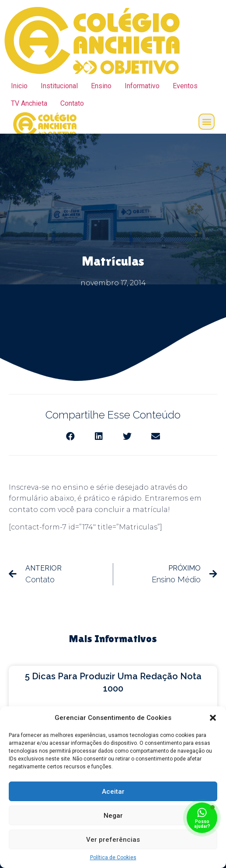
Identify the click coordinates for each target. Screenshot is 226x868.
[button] (213, 718)
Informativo (142, 86)
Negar (113, 816)
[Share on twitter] (127, 437)
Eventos (185, 86)
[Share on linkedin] (99, 437)
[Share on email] (156, 437)
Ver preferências (113, 840)
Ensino (101, 86)
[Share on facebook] (71, 437)
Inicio (19, 86)
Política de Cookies (113, 858)
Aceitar (113, 792)
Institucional (59, 86)
